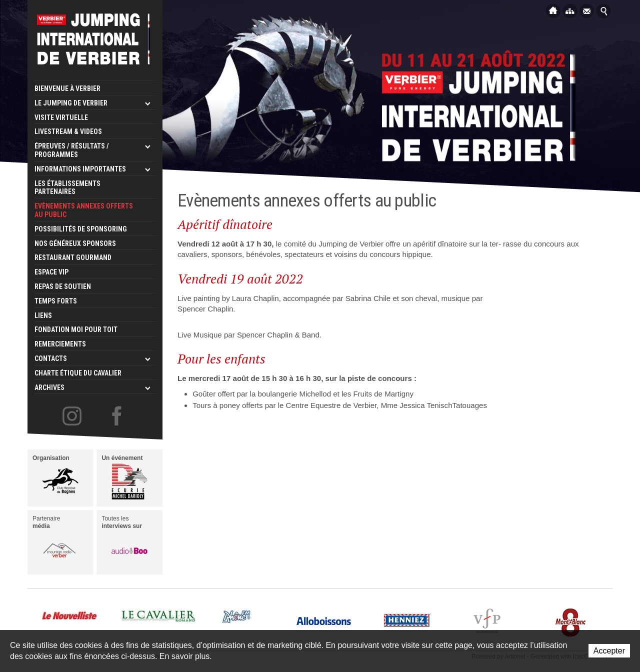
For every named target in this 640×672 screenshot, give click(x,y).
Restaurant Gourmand (73, 257)
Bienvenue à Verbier (67, 88)
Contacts (51, 358)
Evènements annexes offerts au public (84, 210)
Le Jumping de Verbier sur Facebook (118, 416)
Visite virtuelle (61, 117)
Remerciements (60, 344)
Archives (49, 387)
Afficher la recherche (604, 10)
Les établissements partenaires (67, 188)
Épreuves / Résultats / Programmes (72, 150)
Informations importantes (80, 169)
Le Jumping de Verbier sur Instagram (72, 416)
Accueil (553, 10)
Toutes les (124, 541)
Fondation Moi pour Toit (76, 329)
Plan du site (570, 10)
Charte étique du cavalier (78, 373)
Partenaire (55, 541)
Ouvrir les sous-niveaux (147, 103)
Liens (43, 315)
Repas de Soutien (63, 286)
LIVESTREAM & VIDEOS (68, 131)
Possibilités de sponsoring (81, 229)
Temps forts (56, 301)
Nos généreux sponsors (75, 243)
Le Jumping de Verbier (71, 103)
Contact (587, 10)
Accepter (609, 651)
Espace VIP (51, 272)
